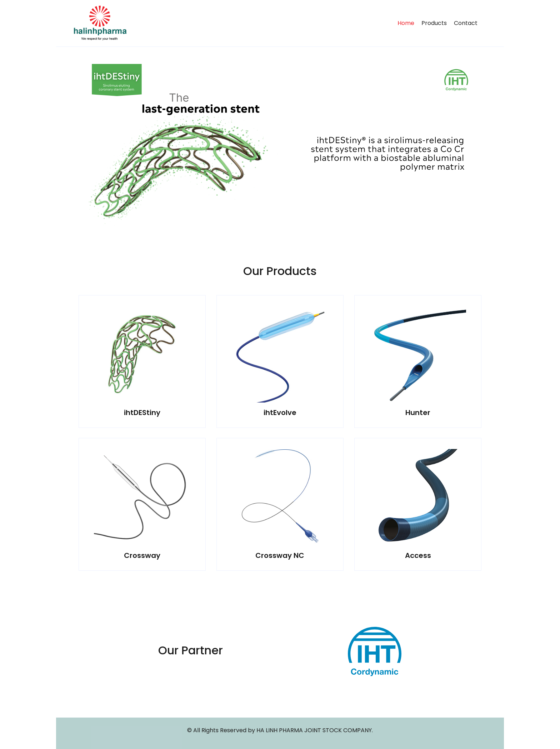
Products (434, 23)
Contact (466, 23)
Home (406, 23)
